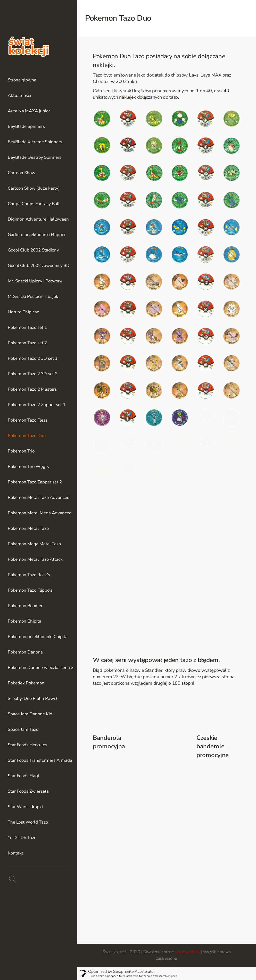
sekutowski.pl (187, 952)
